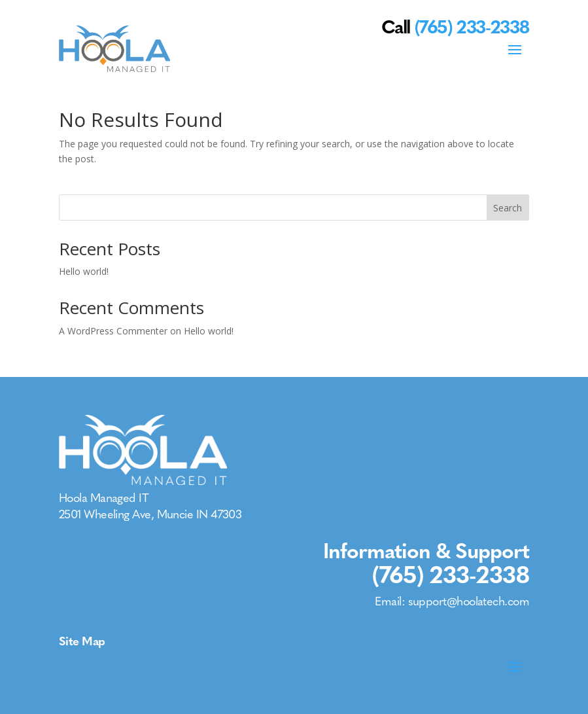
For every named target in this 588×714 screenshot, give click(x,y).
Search (508, 208)
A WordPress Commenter (113, 331)
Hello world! (84, 271)
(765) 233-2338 (451, 575)
